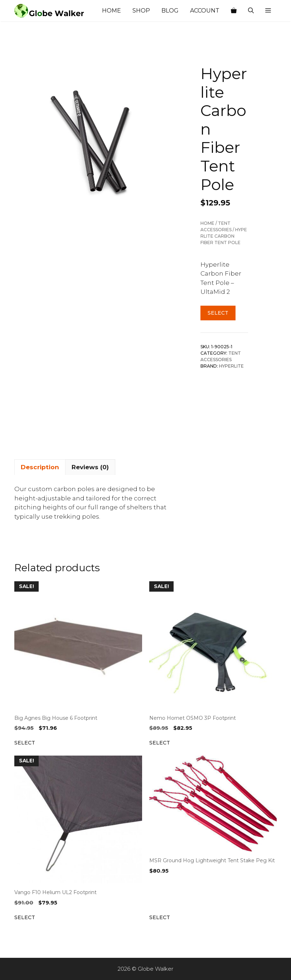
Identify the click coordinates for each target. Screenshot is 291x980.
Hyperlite (231, 366)
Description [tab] (40, 467)
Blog (170, 11)
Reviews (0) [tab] (90, 467)
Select (218, 313)
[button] (268, 11)
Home (111, 11)
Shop (141, 11)
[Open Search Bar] (251, 11)
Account (205, 11)
